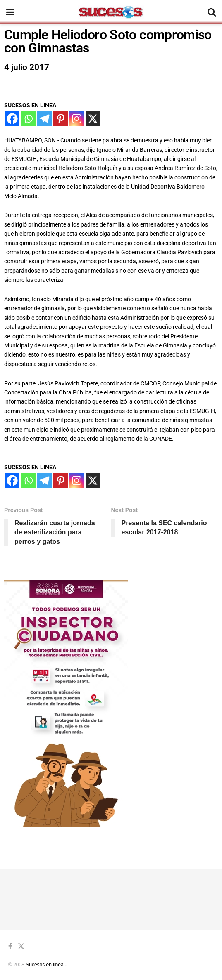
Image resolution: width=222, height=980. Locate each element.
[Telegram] (44, 119)
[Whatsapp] (28, 119)
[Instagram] (77, 119)
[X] (93, 119)
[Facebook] (12, 119)
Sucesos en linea (44, 965)
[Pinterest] (61, 119)
